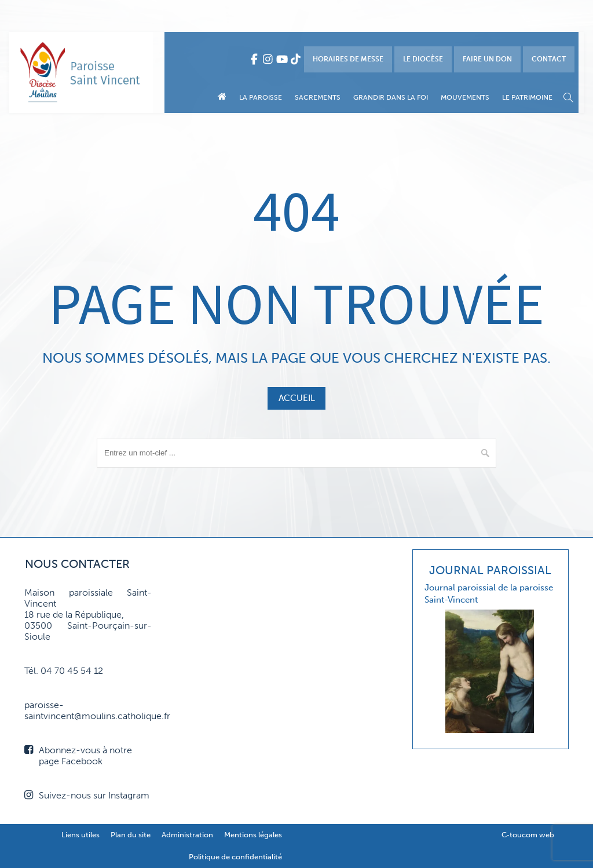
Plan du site (131, 835)
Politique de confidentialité (235, 857)
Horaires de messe (348, 59)
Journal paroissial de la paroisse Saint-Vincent (489, 594)
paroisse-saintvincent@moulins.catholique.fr (88, 710)
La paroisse (261, 97)
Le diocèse (423, 59)
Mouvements (465, 97)
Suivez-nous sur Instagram (87, 795)
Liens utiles (80, 835)
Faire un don (487, 59)
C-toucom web (528, 835)
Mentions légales (253, 835)
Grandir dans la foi (391, 97)
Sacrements (318, 97)
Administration (187, 835)
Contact (549, 59)
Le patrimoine (527, 97)
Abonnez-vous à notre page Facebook (78, 756)
